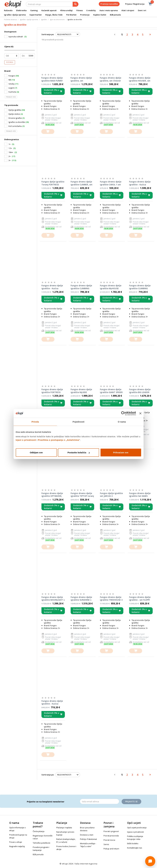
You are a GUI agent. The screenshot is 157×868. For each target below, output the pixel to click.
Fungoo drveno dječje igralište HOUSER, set (140, 79)
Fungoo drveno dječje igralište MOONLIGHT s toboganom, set (53, 599)
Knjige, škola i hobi (54, 15)
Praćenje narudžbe (109, 4)
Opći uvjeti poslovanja (137, 828)
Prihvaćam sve (121, 452)
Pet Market (71, 15)
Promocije (85, 15)
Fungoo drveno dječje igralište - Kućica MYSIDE (140, 183)
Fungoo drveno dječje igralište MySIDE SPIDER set (81, 391)
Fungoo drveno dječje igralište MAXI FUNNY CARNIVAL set (52, 79)
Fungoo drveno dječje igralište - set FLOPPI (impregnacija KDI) (140, 599)
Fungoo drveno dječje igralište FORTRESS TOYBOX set (52, 391)
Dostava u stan (87, 835)
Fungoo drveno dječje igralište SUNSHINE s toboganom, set (81, 599)
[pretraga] (76, 4)
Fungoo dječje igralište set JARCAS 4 (111, 495)
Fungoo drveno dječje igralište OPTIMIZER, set (52, 495)
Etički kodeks (133, 843)
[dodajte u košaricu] (48, 132)
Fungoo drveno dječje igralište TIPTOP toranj (82, 495)
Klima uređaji (67, 10)
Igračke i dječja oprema (15, 15)
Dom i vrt (142, 10)
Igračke (44, 19)
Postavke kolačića (79, 452)
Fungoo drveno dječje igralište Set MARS (140, 495)
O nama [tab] (122, 422)
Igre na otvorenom (57, 19)
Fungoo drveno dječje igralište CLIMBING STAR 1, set (140, 287)
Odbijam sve (36, 452)
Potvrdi (10, 62)
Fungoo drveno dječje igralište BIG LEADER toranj (140, 391)
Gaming (34, 10)
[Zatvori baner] (140, 413)
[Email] (100, 801)
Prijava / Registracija (133, 4)
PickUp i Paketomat (88, 839)
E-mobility (91, 10)
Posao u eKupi (16, 842)
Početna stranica (10, 19)
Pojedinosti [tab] (79, 422)
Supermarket (36, 15)
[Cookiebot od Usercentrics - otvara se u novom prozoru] (123, 413)
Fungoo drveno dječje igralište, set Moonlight (81, 79)
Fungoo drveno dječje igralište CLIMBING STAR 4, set (81, 287)
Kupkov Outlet (100, 15)
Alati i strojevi (128, 10)
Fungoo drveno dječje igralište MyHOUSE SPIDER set (111, 287)
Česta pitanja (39, 831)
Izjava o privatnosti (135, 832)
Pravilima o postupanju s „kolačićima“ (59, 440)
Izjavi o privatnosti (26, 440)
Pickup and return (111, 849)
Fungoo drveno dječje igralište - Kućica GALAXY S (52, 702)
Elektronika (21, 10)
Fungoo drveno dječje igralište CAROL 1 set (111, 183)
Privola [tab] (35, 422)
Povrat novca (109, 840)
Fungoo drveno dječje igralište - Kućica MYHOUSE (52, 287)
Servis (106, 844)
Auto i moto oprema (109, 10)
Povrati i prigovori (111, 831)
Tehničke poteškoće (42, 843)
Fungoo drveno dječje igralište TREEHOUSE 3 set (111, 599)
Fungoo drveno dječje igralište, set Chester (110, 79)
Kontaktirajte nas (135, 848)
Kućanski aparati (49, 10)
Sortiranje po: (48, 34)
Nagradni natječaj (17, 846)
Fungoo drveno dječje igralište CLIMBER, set (82, 183)
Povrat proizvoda (111, 836)
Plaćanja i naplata (64, 828)
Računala (8, 10)
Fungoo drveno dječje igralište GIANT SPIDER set (111, 391)
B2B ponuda (115, 15)
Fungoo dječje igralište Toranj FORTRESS (53, 183)
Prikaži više (11, 97)
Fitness (80, 10)
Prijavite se (131, 801)
